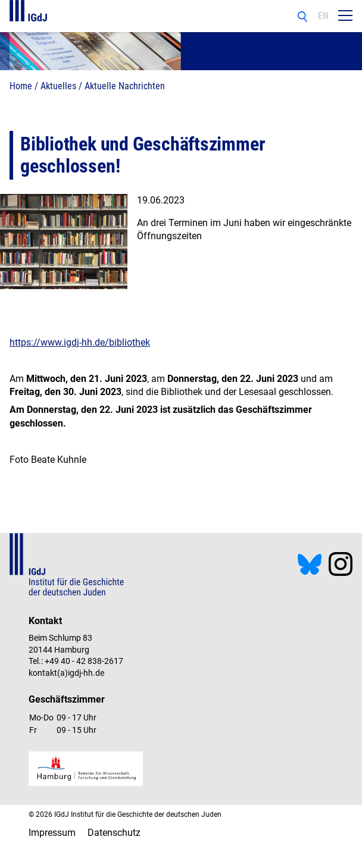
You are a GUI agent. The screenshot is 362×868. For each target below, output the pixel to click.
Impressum (52, 833)
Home (21, 86)
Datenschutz (114, 833)
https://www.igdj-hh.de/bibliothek (80, 342)
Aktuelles (58, 86)
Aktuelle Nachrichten (125, 86)
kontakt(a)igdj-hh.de (66, 673)
